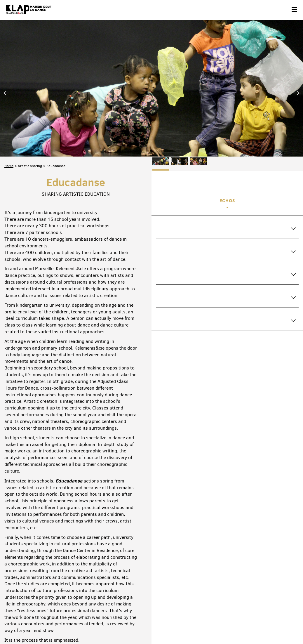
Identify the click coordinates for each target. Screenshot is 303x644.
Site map (61, 625)
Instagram (267, 598)
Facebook (230, 598)
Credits (114, 625)
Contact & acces (17, 625)
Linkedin (292, 598)
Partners (42, 625)
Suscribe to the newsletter (27, 599)
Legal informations (88, 625)
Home (9, 103)
